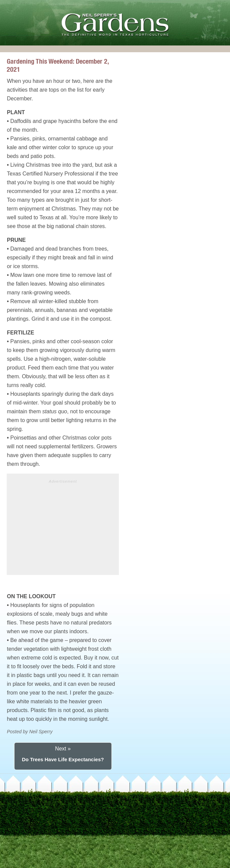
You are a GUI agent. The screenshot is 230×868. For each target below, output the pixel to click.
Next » (63, 749)
